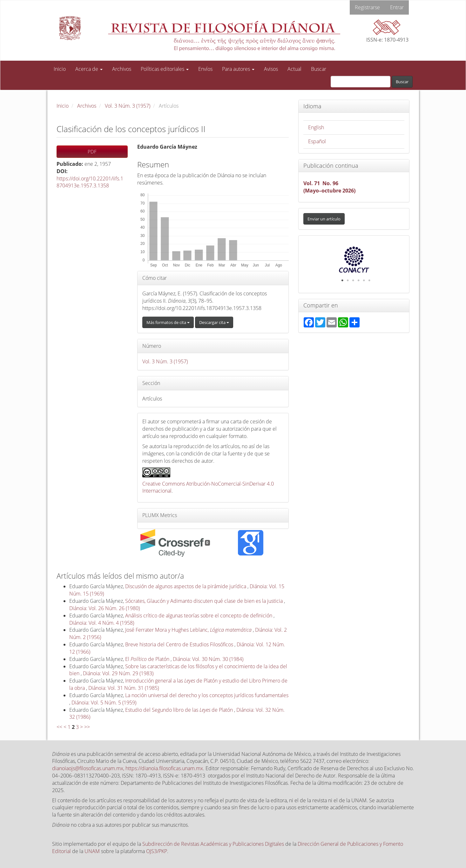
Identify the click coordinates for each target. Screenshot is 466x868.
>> (87, 727)
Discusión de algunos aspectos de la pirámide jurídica (186, 586)
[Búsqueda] (361, 82)
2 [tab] (348, 280)
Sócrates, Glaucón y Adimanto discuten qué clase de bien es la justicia (205, 601)
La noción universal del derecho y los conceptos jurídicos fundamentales (207, 695)
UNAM (92, 851)
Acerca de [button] (89, 69)
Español (317, 141)
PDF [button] (92, 151)
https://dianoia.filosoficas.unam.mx (164, 768)
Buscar (319, 69)
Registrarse (367, 7)
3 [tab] (353, 280)
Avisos (271, 69)
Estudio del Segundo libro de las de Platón (180, 710)
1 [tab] (342, 280)
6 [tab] (369, 280)
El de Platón (148, 659)
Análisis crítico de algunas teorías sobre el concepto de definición (199, 616)
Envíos (205, 69)
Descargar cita (214, 322)
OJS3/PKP (157, 851)
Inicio (60, 69)
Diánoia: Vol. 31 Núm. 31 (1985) (124, 688)
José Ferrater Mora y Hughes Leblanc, (189, 630)
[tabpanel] (354, 259)
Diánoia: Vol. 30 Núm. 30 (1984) (208, 659)
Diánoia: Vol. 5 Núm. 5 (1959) (104, 703)
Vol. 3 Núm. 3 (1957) (128, 106)
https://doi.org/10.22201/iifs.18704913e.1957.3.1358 (90, 182)
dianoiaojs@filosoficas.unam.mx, (89, 768)
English (316, 127)
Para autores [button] (238, 69)
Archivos (122, 69)
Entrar (397, 7)
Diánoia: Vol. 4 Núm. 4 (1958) (102, 623)
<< (59, 727)
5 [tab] (364, 280)
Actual (294, 69)
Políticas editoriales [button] (165, 69)
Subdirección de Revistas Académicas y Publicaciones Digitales (213, 844)
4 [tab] (359, 280)
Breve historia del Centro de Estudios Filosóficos (180, 644)
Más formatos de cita (168, 322)
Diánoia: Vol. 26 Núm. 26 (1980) (105, 608)
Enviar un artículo (324, 219)
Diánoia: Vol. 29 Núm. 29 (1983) (118, 673)
